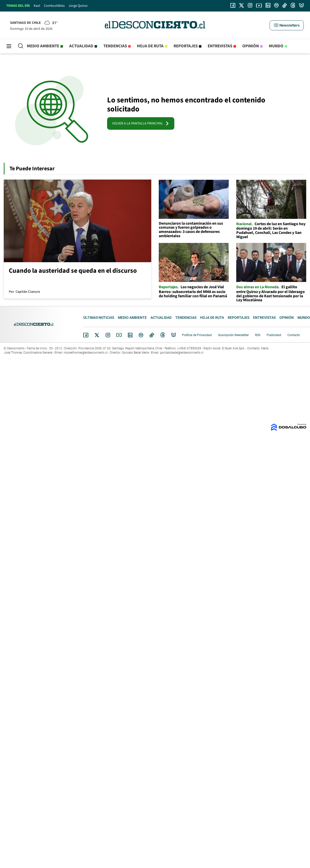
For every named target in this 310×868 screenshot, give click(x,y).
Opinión (251, 46)
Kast (37, 6)
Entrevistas (220, 46)
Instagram (108, 335)
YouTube (119, 335)
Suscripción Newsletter (233, 335)
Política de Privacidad (197, 335)
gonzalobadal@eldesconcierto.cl (182, 353)
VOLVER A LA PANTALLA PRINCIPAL (141, 123)
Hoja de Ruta (150, 46)
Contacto (294, 335)
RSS (258, 335)
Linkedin (130, 335)
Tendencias (115, 46)
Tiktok (152, 335)
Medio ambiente (43, 46)
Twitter (97, 335)
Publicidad (274, 335)
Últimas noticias (99, 318)
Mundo (276, 46)
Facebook (86, 335)
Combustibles (54, 6)
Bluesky (174, 335)
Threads (163, 335)
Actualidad (81, 46)
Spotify (141, 335)
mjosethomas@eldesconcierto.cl (86, 353)
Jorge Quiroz (78, 6)
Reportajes (186, 46)
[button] (287, 25)
